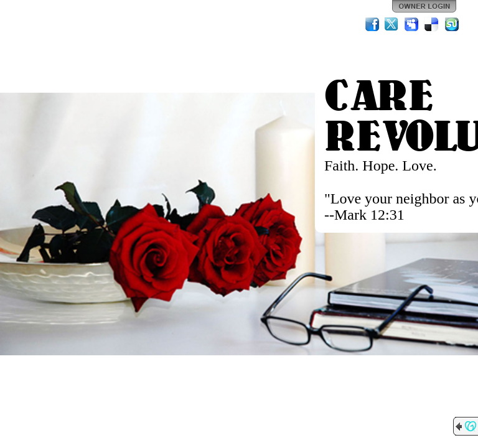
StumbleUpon (452, 24)
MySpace (412, 24)
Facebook (372, 24)
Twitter (392, 24)
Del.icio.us (432, 24)
